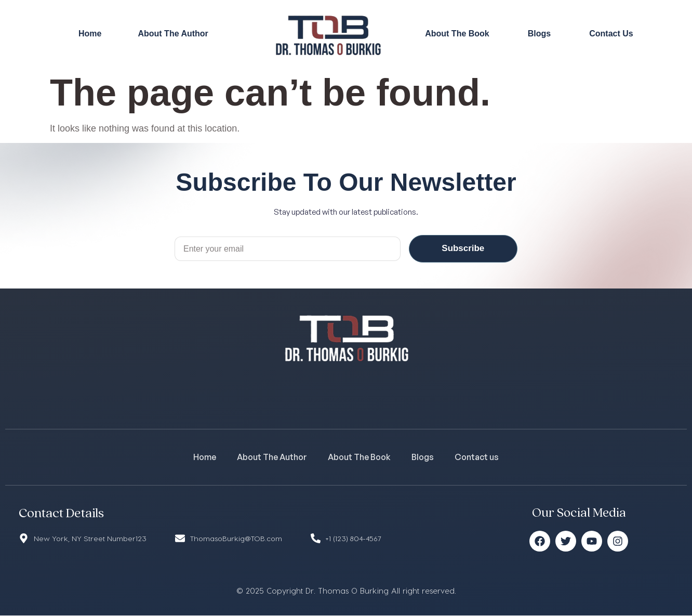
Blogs (539, 34)
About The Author (173, 34)
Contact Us (611, 34)
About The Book (457, 34)
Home (90, 34)
